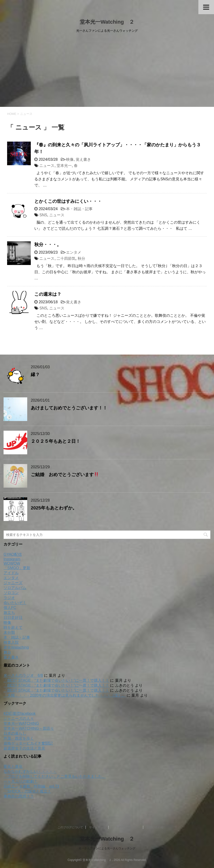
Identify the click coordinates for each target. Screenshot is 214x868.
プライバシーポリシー (126, 827)
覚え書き (83, 159)
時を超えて (13, 627)
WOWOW (12, 563)
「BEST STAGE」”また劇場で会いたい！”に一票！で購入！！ (56, 680)
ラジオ (9, 598)
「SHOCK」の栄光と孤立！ (27, 791)
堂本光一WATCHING (21, 723)
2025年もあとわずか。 (54, 508)
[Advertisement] (107, 71)
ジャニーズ (13, 583)
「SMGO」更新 (17, 568)
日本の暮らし (15, 733)
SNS (43, 215)
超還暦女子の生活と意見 (24, 748)
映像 (70, 159)
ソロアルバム (15, 588)
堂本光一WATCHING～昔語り (29, 728)
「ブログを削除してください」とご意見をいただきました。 (55, 776)
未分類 (9, 632)
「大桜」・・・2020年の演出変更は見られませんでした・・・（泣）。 (65, 695)
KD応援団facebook (20, 714)
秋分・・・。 (48, 245)
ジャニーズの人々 (19, 718)
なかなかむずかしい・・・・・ (30, 771)
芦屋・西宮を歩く (19, 738)
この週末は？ (48, 294)
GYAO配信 (13, 554)
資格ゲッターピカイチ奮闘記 (28, 743)
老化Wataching (16, 647)
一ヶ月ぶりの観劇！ (21, 781)
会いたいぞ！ (15, 603)
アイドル (11, 573)
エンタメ (74, 252)
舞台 (7, 652)
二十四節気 (66, 258)
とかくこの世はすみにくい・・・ (68, 201)
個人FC (10, 608)
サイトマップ (98, 827)
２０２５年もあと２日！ (56, 441)
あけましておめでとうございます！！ (69, 408)
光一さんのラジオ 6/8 (23, 675)
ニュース (47, 166)
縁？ (35, 375)
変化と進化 (13, 766)
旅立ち (9, 613)
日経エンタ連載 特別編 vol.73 (31, 786)
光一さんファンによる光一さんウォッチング (107, 848)
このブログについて (70, 827)
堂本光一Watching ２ (107, 22)
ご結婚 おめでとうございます (65, 475)
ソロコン (11, 593)
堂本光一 (64, 166)
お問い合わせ (155, 827)
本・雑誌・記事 (79, 209)
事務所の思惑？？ (19, 796)
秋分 (81, 258)
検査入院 (11, 642)
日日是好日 (13, 618)
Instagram (12, 559)
